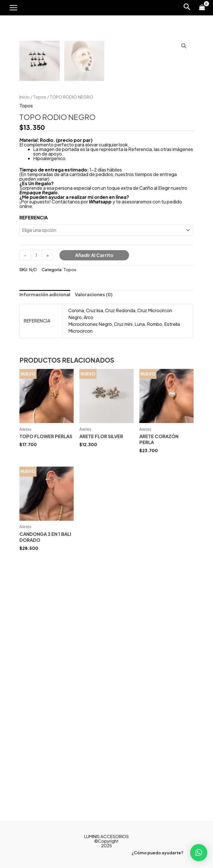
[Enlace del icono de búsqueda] (187, 8)
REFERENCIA (34, 449)
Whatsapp (100, 433)
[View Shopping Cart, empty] (202, 8)
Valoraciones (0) (94, 526)
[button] (199, 853)
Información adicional (45, 526)
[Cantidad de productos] (36, 487)
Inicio (25, 328)
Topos (40, 328)
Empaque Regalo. (39, 424)
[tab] (45, 526)
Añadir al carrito (94, 487)
